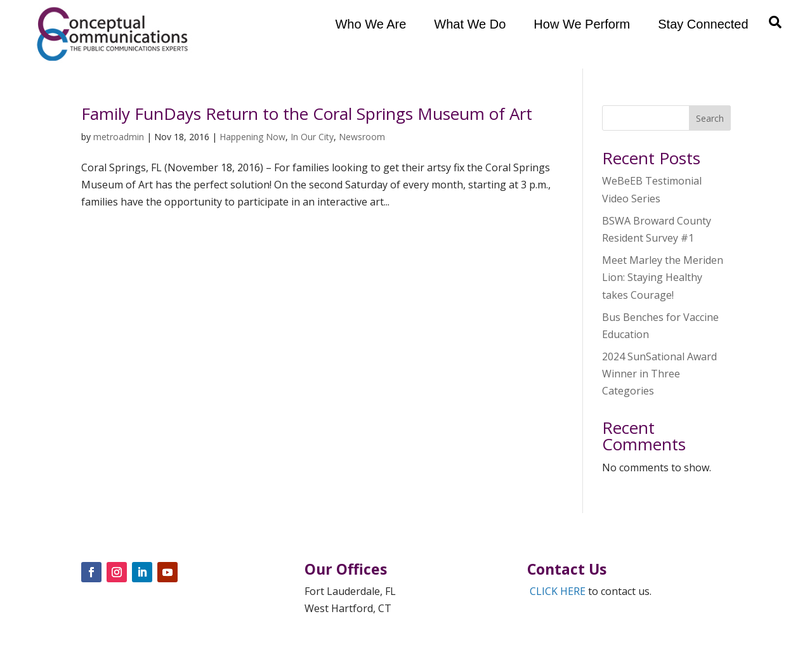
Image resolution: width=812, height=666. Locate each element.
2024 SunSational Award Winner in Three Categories (659, 374)
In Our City (312, 137)
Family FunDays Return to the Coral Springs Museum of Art (307, 114)
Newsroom (362, 137)
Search (710, 118)
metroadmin (119, 137)
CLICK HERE (558, 591)
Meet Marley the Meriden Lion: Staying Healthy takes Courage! (663, 277)
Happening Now (252, 137)
